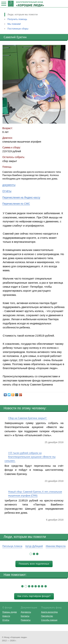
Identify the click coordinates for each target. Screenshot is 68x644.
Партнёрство (47, 616)
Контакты (25, 616)
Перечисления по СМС (16, 204)
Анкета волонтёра (49, 612)
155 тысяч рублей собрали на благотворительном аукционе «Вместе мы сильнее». (30, 457)
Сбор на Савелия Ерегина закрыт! (28, 418)
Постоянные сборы (18, 29)
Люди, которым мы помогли (23, 14)
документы (9, 185)
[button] (31, 554)
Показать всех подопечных (34, 564)
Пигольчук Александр (14, 546)
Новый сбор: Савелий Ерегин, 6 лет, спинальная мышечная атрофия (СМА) (35, 494)
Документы (26, 612)
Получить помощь (17, 19)
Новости (6, 616)
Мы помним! (14, 24)
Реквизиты (26, 620)
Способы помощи (49, 620)
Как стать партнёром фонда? (34, 596)
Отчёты (7, 191)
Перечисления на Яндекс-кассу (21, 197)
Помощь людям (10, 612)
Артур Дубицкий (34, 546)
